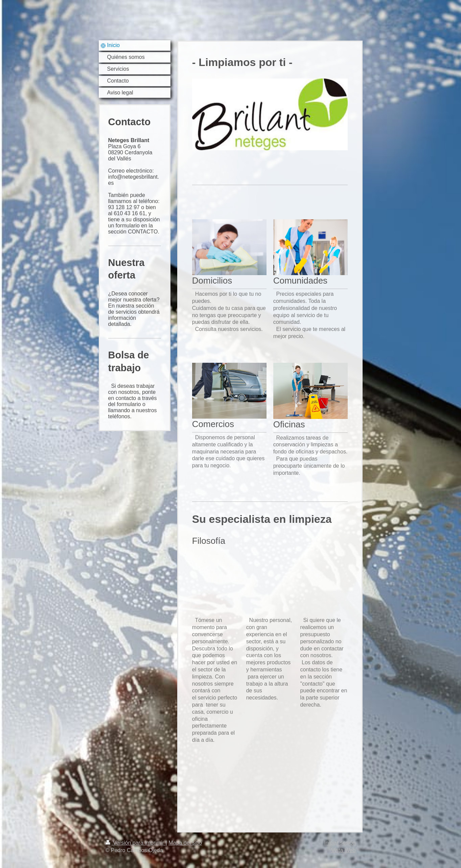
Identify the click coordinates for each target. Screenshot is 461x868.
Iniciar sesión (340, 843)
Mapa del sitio (185, 843)
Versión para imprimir (136, 843)
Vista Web (343, 850)
